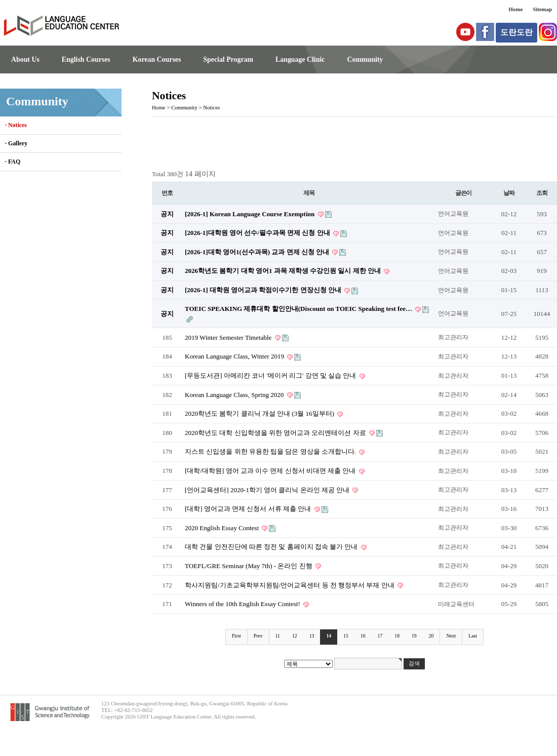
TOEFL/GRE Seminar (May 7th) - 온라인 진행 (249, 566)
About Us (25, 59)
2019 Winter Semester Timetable (229, 337)
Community (365, 59)
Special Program (228, 59)
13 (312, 636)
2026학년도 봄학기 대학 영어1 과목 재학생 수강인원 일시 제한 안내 (284, 271)
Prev (258, 636)
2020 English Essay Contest (223, 528)
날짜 (509, 193)
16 (363, 636)
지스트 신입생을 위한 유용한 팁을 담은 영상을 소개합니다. (271, 451)
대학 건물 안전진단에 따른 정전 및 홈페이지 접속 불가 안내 (272, 547)
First (236, 636)
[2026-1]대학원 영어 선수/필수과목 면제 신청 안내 (258, 233)
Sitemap (542, 9)
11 (278, 636)
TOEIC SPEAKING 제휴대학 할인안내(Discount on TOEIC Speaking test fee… (299, 309)
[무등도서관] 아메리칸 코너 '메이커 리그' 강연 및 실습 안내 (271, 375)
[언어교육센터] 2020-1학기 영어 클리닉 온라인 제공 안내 (268, 490)
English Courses (86, 59)
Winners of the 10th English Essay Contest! (243, 604)
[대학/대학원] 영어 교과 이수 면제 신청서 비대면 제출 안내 (271, 471)
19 (414, 636)
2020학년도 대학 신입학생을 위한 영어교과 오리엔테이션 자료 (276, 433)
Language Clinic (300, 59)
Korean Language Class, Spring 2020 (235, 395)
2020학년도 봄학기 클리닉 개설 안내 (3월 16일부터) (260, 413)
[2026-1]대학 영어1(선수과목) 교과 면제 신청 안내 (258, 252)
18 (397, 636)
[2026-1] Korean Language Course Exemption (251, 214)
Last (473, 636)
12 (295, 636)
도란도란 (516, 32)
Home (516, 9)
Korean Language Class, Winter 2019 (235, 356)
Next (451, 636)
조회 (542, 193)
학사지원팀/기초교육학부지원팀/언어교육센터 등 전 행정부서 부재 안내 (290, 585)
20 (431, 636)
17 (380, 636)
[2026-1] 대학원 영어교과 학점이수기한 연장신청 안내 (264, 290)
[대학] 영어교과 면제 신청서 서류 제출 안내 (249, 509)
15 (346, 636)
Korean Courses (157, 59)
